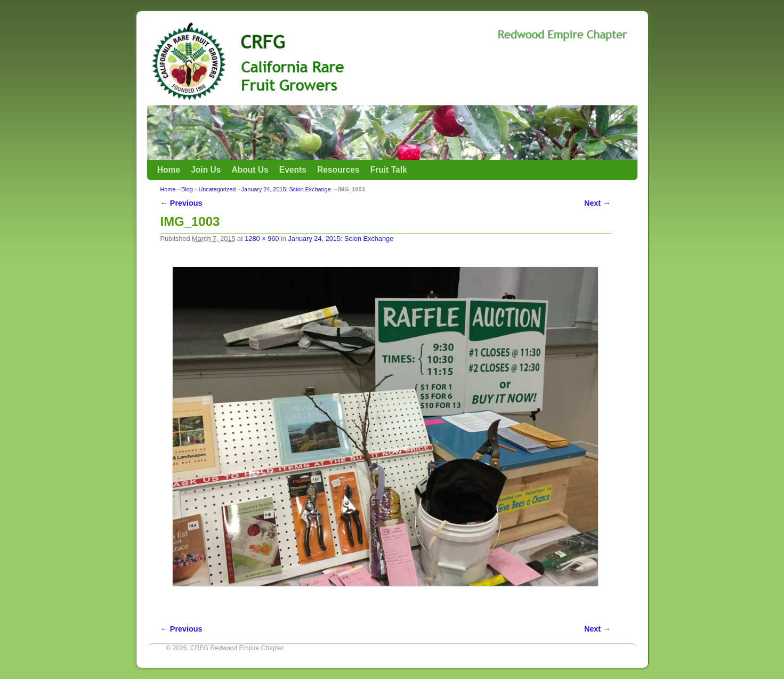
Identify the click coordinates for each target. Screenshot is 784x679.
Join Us (206, 170)
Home (169, 170)
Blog (187, 189)
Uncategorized (217, 189)
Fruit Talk (389, 170)
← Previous (181, 203)
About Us (250, 170)
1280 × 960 (262, 239)
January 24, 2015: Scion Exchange (286, 189)
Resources (338, 170)
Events (293, 170)
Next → (597, 203)
